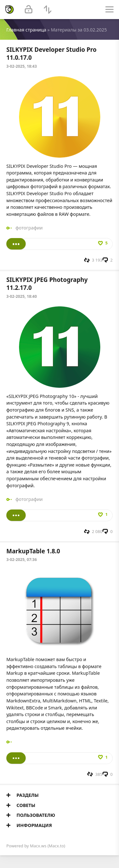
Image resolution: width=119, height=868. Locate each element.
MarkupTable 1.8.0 (33, 551)
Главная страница (26, 30)
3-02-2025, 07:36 (22, 560)
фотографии (29, 228)
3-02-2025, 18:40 (22, 296)
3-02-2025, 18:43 (22, 66)
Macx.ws (38, 846)
